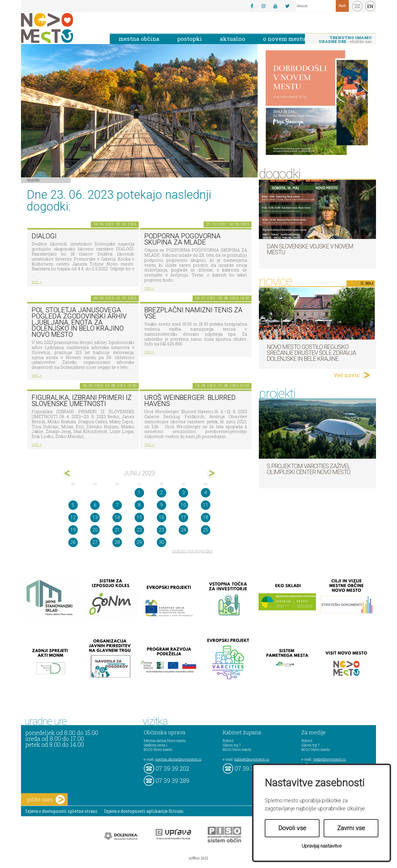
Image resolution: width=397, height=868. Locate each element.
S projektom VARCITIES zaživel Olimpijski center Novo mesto (309, 469)
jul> (211, 473)
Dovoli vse (292, 828)
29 (139, 542)
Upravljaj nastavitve (322, 846)
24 (183, 530)
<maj (68, 473)
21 (117, 530)
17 (183, 517)
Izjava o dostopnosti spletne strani (62, 811)
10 (183, 505)
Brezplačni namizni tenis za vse (193, 313)
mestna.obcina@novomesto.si (178, 759)
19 (73, 530)
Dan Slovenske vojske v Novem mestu (310, 249)
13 (95, 517)
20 (95, 530)
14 (117, 517)
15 (139, 517)
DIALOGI (44, 236)
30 (162, 542)
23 (162, 530)
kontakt (357, 6)
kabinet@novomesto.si (252, 759)
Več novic (347, 375)
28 (117, 542)
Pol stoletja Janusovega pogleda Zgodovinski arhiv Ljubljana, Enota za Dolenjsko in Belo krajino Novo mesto (79, 322)
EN (370, 6)
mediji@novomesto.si (329, 759)
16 (162, 517)
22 (139, 530)
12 (73, 517)
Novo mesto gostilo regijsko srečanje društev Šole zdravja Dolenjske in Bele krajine (311, 353)
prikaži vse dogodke (192, 551)
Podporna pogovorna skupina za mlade (183, 239)
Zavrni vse (351, 828)
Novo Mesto (61, 28)
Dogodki (33, 180)
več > (37, 282)
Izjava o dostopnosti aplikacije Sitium (144, 811)
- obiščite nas (345, 39)
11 (206, 505)
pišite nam (46, 800)
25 (206, 530)
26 (73, 542)
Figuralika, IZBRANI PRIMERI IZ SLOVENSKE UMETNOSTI (82, 401)
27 (95, 542)
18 (206, 517)
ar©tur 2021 (198, 858)
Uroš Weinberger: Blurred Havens (190, 401)
